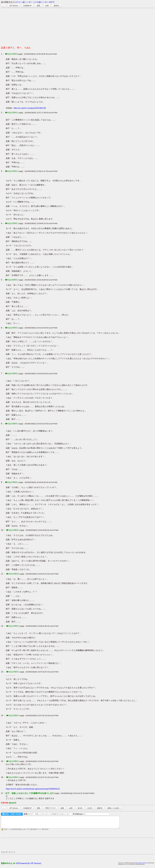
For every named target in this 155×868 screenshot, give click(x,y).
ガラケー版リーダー (24, 2)
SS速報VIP (27, 6)
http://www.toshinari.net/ (142, 865)
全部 (47, 6)
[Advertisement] (77, 26)
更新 (39, 6)
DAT (51, 2)
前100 (80, 808)
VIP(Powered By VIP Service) (28, 866)
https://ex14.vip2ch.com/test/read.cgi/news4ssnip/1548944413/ (33, 789)
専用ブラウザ (50, 808)
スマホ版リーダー (41, 2)
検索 (62, 808)
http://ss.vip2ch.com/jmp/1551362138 (30, 108)
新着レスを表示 (113, 808)
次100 (90, 808)
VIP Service (14, 6)
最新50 (56, 6)
